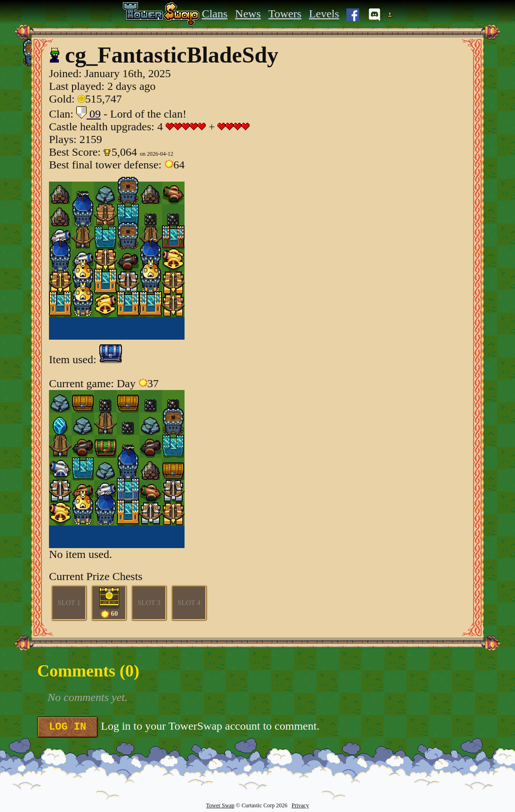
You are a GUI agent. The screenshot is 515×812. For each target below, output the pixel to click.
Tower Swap (220, 805)
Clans (215, 14)
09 (89, 114)
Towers (285, 14)
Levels (324, 14)
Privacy (300, 805)
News (248, 14)
